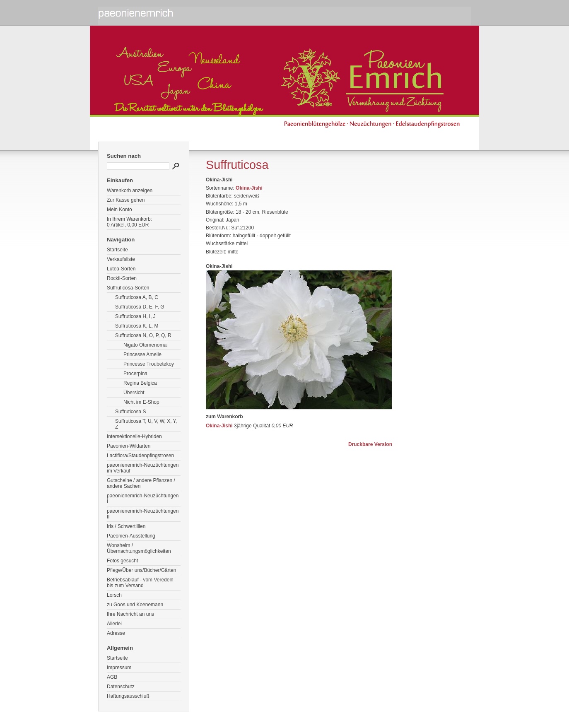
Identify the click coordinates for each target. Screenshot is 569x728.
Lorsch (114, 595)
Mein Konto (119, 210)
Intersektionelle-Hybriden (134, 436)
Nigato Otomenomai (146, 345)
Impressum (119, 668)
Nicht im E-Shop (141, 402)
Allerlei (114, 624)
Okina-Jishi (249, 188)
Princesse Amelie (142, 354)
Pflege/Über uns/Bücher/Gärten (141, 570)
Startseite (117, 250)
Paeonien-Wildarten (129, 446)
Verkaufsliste (121, 259)
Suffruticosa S (130, 412)
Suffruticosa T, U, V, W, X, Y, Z (146, 424)
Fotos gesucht (122, 561)
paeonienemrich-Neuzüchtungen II (143, 514)
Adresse (116, 633)
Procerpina (135, 374)
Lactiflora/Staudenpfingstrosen (140, 456)
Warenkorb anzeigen (130, 190)
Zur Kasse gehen (126, 200)
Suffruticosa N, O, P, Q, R (143, 335)
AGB (112, 677)
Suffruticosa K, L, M (137, 326)
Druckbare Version (370, 444)
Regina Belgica (140, 383)
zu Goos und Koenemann (135, 605)
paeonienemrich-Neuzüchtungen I (143, 499)
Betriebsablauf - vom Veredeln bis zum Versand (140, 583)
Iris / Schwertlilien (126, 526)
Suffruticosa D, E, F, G (140, 307)
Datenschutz (121, 687)
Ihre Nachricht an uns (130, 614)
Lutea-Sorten (121, 269)
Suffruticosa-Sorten (128, 288)
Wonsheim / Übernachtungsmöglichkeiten (139, 548)
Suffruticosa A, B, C (137, 297)
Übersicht (134, 393)
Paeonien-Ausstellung (131, 536)
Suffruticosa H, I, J (135, 316)
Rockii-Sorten (122, 278)
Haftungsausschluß (128, 696)
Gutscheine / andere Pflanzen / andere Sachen (141, 483)
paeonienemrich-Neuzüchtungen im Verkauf (143, 468)
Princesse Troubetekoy (149, 364)
